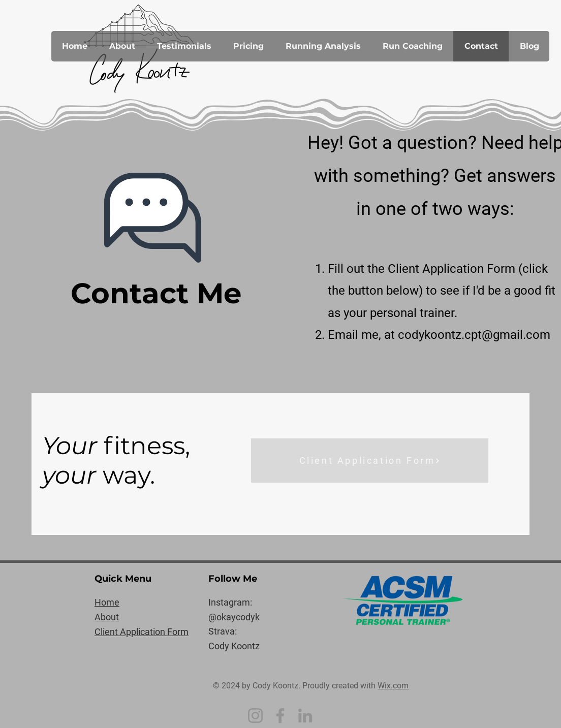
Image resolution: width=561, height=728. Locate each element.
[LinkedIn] (305, 716)
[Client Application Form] (370, 461)
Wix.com (393, 686)
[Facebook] (280, 716)
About (107, 617)
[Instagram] (255, 716)
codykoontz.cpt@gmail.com (474, 335)
